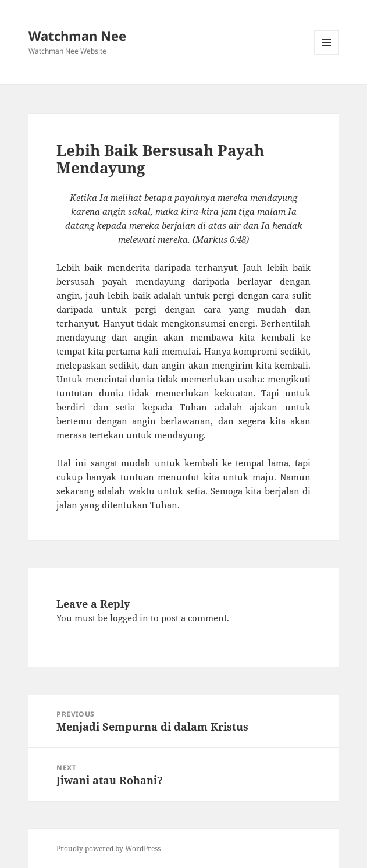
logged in (129, 618)
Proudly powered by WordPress (108, 848)
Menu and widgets (327, 54)
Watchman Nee (77, 36)
